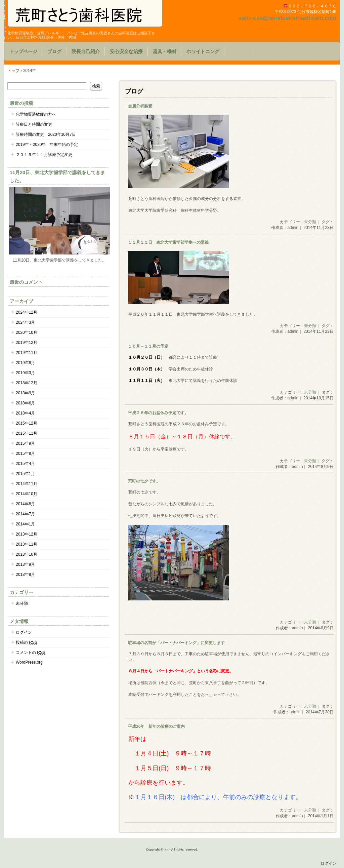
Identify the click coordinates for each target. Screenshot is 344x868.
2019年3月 (25, 373)
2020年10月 (27, 332)
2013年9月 (25, 564)
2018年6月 (25, 403)
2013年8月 (25, 575)
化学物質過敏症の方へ (36, 114)
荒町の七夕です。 (144, 481)
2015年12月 (27, 423)
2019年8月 (25, 363)
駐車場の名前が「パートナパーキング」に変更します (176, 643)
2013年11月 (27, 544)
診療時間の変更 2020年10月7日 (46, 134)
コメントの (31, 653)
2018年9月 (25, 393)
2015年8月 (25, 453)
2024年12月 (27, 312)
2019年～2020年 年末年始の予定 (47, 145)
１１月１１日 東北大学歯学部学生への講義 (168, 242)
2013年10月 (27, 554)
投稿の (27, 642)
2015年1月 (25, 474)
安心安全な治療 (126, 51)
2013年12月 (27, 534)
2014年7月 (25, 514)
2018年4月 (25, 413)
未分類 (310, 222)
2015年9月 (25, 443)
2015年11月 (27, 433)
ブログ (54, 51)
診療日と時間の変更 (34, 124)
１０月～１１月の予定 (148, 346)
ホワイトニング (203, 51)
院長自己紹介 (86, 51)
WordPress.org (29, 662)
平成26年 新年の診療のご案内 (156, 726)
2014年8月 (25, 504)
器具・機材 (165, 51)
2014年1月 (25, 524)
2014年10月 (27, 494)
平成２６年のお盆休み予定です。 (158, 413)
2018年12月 (27, 383)
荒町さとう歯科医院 (85, 13)
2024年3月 (25, 322)
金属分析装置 (140, 106)
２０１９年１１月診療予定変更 (44, 155)
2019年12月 (27, 343)
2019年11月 (27, 353)
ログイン (24, 632)
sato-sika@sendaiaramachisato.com (288, 18)
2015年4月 (25, 464)
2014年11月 (27, 484)
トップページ (23, 51)
